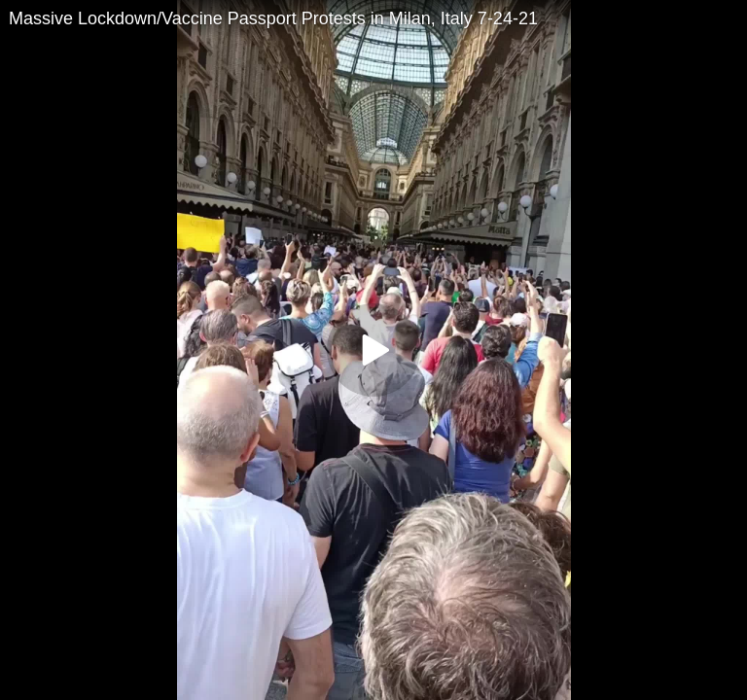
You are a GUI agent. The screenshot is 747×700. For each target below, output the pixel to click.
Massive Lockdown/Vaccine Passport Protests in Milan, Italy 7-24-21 (273, 18)
